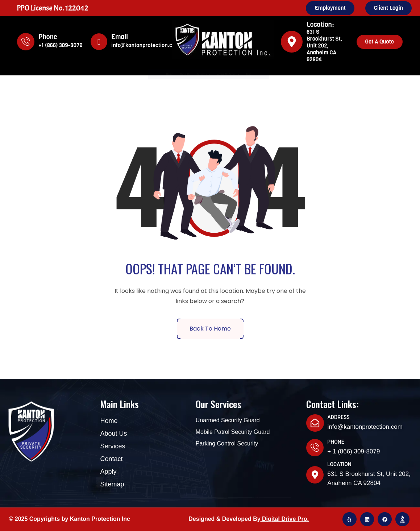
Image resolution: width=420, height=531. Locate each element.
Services (196, 74)
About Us (150, 74)
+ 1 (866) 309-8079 (354, 451)
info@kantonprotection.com (145, 45)
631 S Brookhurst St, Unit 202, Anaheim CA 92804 (324, 46)
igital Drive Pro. (288, 519)
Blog (306, 74)
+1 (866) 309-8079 (60, 45)
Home (113, 74)
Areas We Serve (257, 74)
